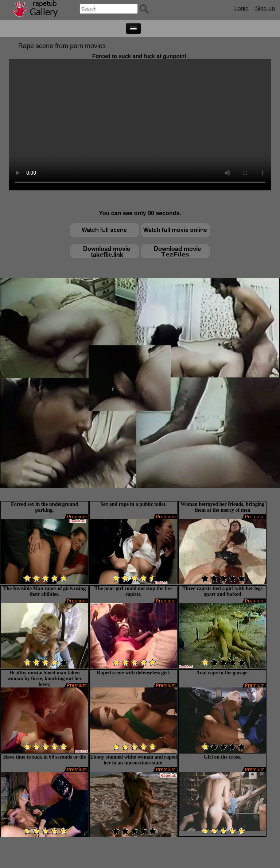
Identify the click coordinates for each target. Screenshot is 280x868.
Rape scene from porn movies (62, 46)
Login (242, 8)
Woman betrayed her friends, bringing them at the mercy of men (222, 507)
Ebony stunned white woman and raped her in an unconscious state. (133, 760)
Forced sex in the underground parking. (44, 507)
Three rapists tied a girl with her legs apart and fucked (222, 591)
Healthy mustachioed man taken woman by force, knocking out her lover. (44, 679)
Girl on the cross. (222, 757)
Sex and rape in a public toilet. (133, 504)
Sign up (265, 8)
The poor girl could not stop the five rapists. (133, 591)
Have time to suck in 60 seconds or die (45, 757)
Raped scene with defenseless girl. (134, 673)
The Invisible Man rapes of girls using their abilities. (44, 591)
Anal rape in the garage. (222, 673)
